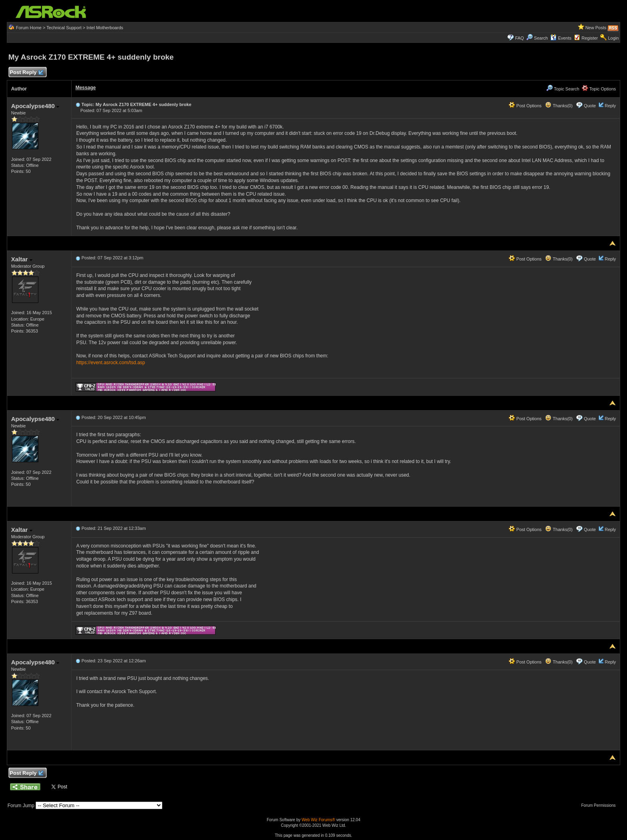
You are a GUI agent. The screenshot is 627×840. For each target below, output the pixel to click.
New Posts (596, 28)
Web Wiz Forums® (318, 820)
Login (613, 38)
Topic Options (599, 89)
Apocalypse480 (35, 106)
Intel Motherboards (105, 28)
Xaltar (22, 259)
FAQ (519, 38)
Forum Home (29, 28)
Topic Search (563, 89)
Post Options (525, 106)
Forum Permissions (600, 805)
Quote (590, 106)
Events (561, 38)
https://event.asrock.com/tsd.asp (111, 363)
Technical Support (64, 28)
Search (541, 38)
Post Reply (26, 73)
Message (86, 88)
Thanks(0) (559, 106)
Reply (610, 106)
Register (590, 38)
